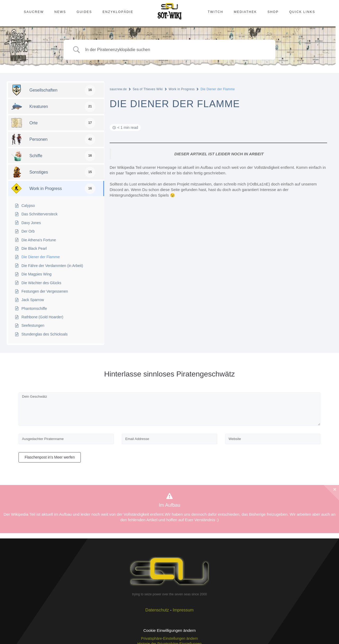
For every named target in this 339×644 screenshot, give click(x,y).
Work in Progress (182, 89)
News (60, 12)
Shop (273, 12)
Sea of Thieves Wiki (148, 89)
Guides (84, 12)
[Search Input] (176, 50)
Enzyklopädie (118, 12)
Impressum (183, 610)
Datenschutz (157, 610)
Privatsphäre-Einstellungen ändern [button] (170, 638)
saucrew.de (118, 89)
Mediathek (245, 12)
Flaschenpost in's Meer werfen (50, 457)
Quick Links (302, 12)
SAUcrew (34, 12)
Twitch (215, 12)
